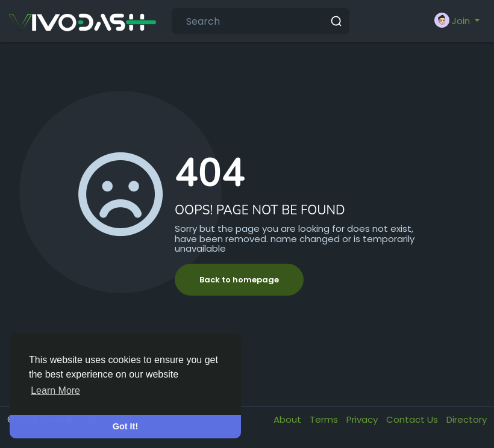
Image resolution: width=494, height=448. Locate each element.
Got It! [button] (125, 426)
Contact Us (413, 419)
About (289, 419)
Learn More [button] (55, 390)
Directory (467, 419)
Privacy (363, 419)
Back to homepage (239, 280)
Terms (325, 419)
